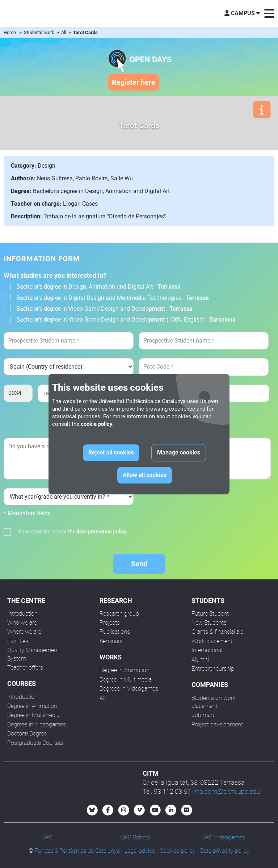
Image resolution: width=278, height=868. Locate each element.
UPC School (135, 837)
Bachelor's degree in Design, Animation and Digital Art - (98, 287)
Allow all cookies (145, 475)
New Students (209, 623)
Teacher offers (25, 668)
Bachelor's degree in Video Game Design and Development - (104, 309)
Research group (119, 614)
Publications (115, 632)
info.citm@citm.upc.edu (226, 791)
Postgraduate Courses (35, 743)
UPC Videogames (223, 837)
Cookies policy (178, 851)
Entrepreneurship (213, 669)
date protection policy (102, 532)
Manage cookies (179, 452)
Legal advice (140, 851)
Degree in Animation (32, 706)
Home (10, 32)
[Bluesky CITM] (92, 810)
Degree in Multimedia (33, 715)
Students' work (40, 32)
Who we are (22, 623)
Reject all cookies (111, 452)
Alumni (200, 660)
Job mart (203, 715)
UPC (47, 837)
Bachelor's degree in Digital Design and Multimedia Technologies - (113, 298)
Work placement (212, 641)
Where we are (24, 632)
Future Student (210, 614)
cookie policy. (97, 424)
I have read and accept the (71, 532)
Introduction (22, 614)
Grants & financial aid (218, 632)
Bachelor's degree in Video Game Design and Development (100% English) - (126, 320)
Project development (217, 724)
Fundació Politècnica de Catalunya (77, 851)
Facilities (18, 641)
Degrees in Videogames (37, 724)
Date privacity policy (225, 851)
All (64, 32)
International (207, 650)
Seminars (111, 641)
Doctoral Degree (27, 733)
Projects (110, 623)
